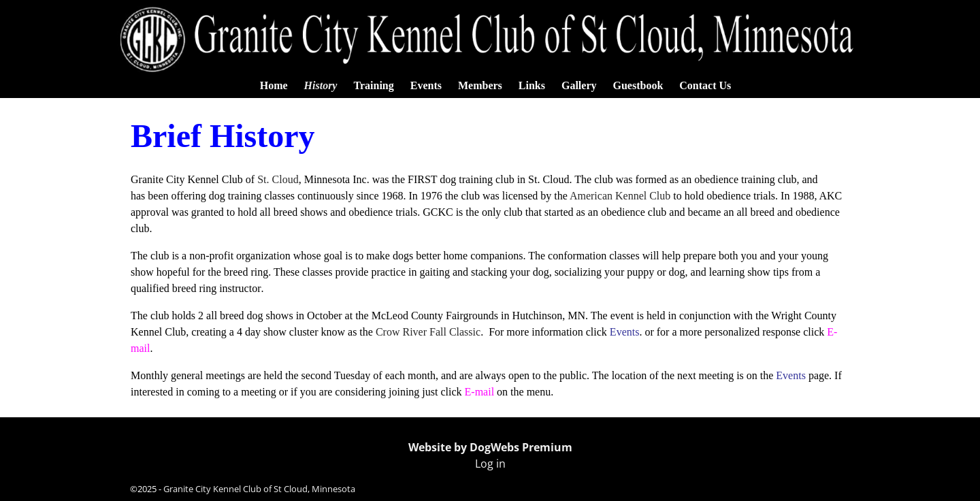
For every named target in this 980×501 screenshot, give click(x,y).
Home (274, 85)
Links (532, 85)
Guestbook (638, 85)
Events (426, 85)
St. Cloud (278, 179)
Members (480, 85)
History (321, 85)
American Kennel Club (620, 196)
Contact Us (705, 85)
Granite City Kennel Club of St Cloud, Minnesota (259, 489)
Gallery (579, 85)
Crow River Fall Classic (428, 332)
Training (373, 85)
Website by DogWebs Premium (490, 447)
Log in (490, 464)
